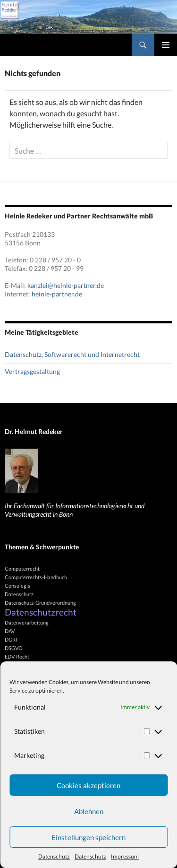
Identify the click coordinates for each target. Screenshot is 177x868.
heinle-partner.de (57, 294)
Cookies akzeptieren (88, 785)
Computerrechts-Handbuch (36, 577)
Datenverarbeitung (27, 622)
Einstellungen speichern (88, 837)
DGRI (11, 639)
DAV (10, 631)
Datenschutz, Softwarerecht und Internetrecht (72, 354)
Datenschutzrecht (41, 612)
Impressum (125, 856)
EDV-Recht (17, 656)
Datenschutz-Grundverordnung (40, 603)
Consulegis (17, 586)
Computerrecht (22, 569)
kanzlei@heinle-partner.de (66, 285)
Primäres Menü (166, 45)
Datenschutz (54, 856)
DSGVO (14, 648)
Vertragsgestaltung (32, 371)
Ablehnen (89, 811)
